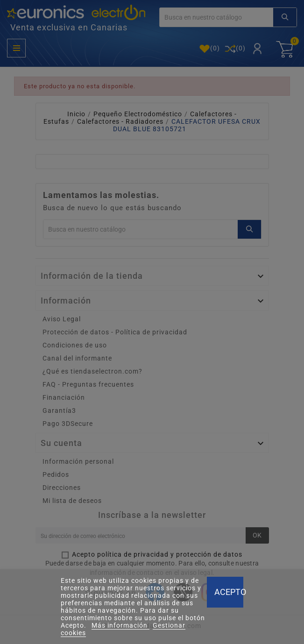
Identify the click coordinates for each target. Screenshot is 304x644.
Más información (120, 625)
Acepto (229, 592)
